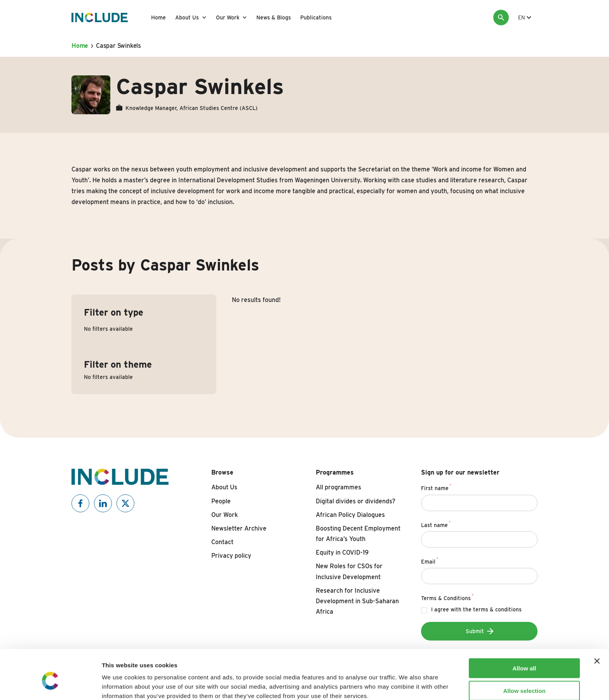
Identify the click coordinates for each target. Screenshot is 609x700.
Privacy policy (231, 556)
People (221, 501)
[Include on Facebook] (80, 503)
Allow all (525, 632)
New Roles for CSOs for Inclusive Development (349, 571)
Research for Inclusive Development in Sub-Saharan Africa (357, 601)
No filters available (108, 329)
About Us (187, 17)
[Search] (501, 17)
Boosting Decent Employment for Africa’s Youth (358, 534)
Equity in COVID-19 (342, 552)
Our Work (228, 17)
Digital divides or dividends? (356, 501)
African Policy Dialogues (350, 515)
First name (436, 487)
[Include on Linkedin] (103, 503)
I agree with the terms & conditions (476, 609)
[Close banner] (597, 625)
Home (158, 17)
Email (430, 560)
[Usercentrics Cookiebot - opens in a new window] (50, 685)
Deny (525, 677)
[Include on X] (125, 503)
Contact (222, 542)
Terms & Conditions (447, 597)
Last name (436, 524)
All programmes (338, 487)
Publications (316, 17)
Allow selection (524, 655)
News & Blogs (274, 17)
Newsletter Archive (239, 528)
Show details (408, 685)
